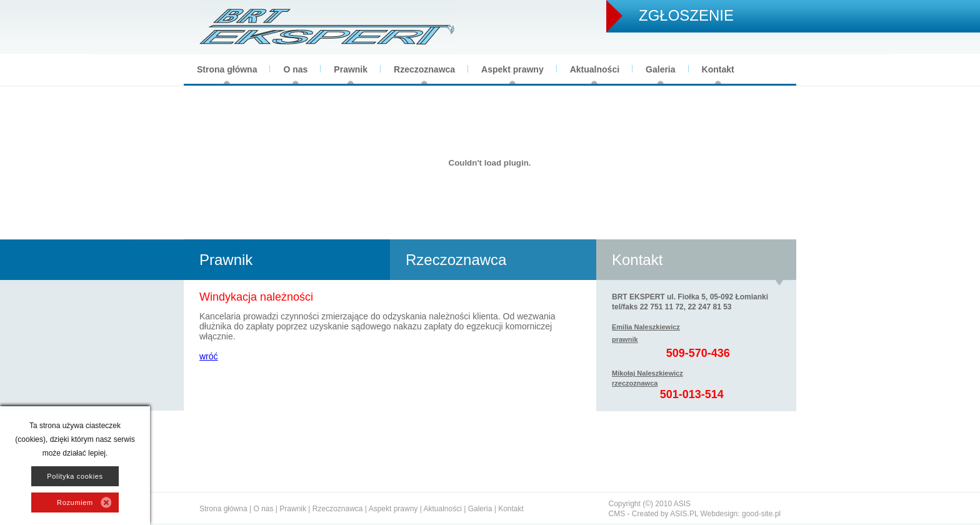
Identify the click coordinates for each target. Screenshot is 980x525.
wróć (209, 356)
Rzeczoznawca (424, 69)
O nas (295, 69)
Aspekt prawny (512, 69)
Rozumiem (75, 502)
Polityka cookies (75, 476)
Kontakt (718, 69)
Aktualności (595, 69)
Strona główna (227, 69)
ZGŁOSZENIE (686, 15)
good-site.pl (761, 514)
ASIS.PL (684, 514)
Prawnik (351, 69)
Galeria (660, 69)
